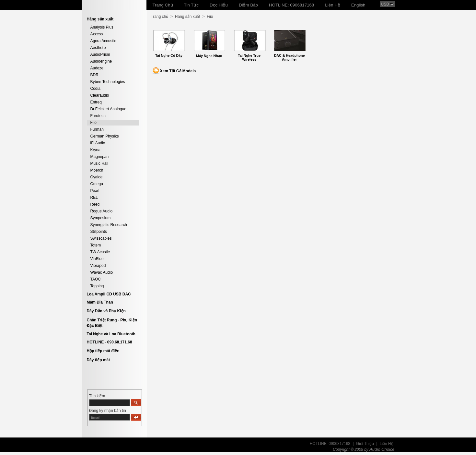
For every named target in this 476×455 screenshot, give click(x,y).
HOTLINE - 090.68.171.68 (110, 342)
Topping (97, 286)
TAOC (96, 279)
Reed (95, 204)
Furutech (98, 116)
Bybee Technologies (108, 82)
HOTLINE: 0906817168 (330, 444)
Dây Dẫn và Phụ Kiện (106, 311)
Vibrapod (98, 266)
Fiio (93, 123)
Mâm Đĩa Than (100, 302)
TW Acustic (100, 252)
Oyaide (97, 177)
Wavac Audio (102, 272)
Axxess (97, 34)
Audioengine (101, 61)
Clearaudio (100, 95)
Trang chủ (160, 17)
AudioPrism (100, 54)
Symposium (101, 218)
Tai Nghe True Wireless (249, 57)
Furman (97, 129)
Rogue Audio (102, 211)
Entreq (96, 102)
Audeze (97, 68)
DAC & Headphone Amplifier (290, 57)
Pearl (95, 191)
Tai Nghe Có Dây (169, 55)
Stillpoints (99, 232)
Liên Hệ (387, 444)
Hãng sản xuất (188, 17)
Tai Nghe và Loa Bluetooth (111, 334)
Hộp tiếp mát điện (103, 351)
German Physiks (105, 136)
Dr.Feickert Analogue (108, 109)
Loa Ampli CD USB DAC (109, 294)
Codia (95, 89)
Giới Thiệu (365, 444)
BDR (94, 75)
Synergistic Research (109, 225)
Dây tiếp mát (99, 360)
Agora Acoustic (103, 41)
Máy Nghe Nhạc (209, 56)
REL (94, 198)
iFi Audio (98, 143)
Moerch (97, 170)
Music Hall (99, 163)
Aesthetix (98, 48)
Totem (96, 245)
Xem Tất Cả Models (178, 71)
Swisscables (101, 238)
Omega (97, 184)
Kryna (95, 150)
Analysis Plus (102, 27)
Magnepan (100, 157)
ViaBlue (97, 259)
